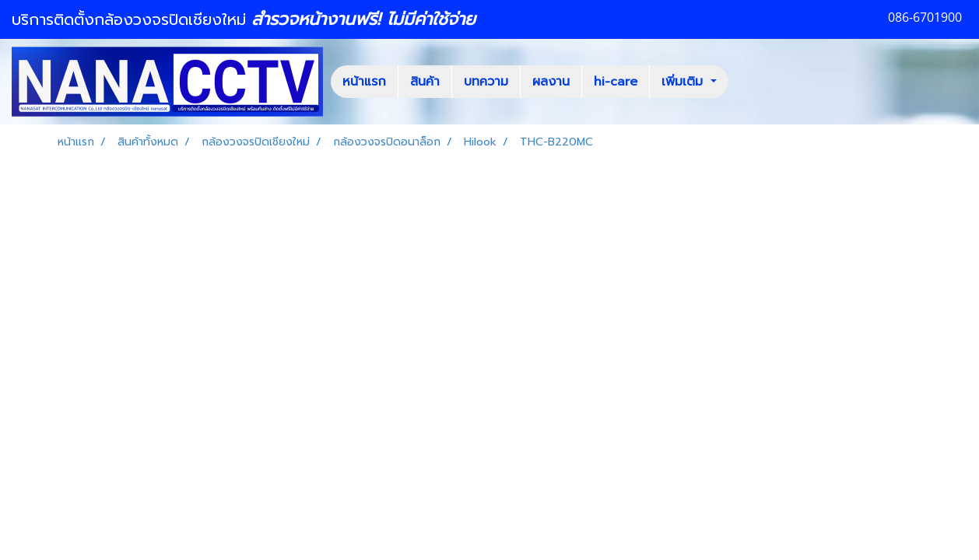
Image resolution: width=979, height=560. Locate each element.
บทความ (486, 82)
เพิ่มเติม (684, 82)
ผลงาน (551, 82)
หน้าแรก (364, 82)
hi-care (616, 82)
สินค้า (425, 82)
